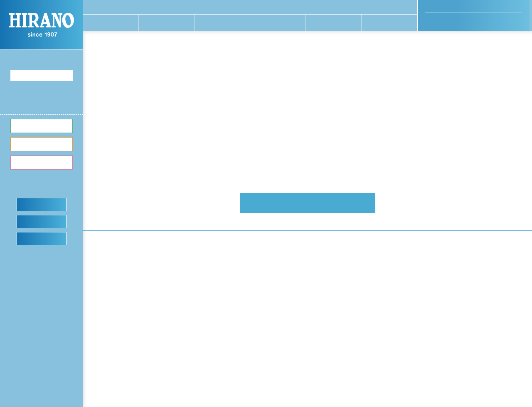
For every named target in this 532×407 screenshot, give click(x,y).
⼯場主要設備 (232, 278)
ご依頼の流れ (361, 269)
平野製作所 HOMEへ (308, 203)
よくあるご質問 (299, 351)
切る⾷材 (42, 126)
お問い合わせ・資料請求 (440, 316)
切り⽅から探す (299, 269)
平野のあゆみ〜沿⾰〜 (243, 324)
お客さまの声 (425, 260)
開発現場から (232, 269)
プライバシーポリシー (438, 326)
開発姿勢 (227, 260)
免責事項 (421, 335)
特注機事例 (358, 260)
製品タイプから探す (304, 278)
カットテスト (42, 221)
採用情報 (227, 342)
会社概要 (227, 315)
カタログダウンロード (307, 360)
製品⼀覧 (42, 162)
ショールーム (42, 238)
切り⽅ (42, 144)
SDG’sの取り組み (237, 333)
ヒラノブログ (361, 315)
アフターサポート (302, 342)
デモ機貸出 (42, 204)
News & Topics (432, 306)
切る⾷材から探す (302, 260)
